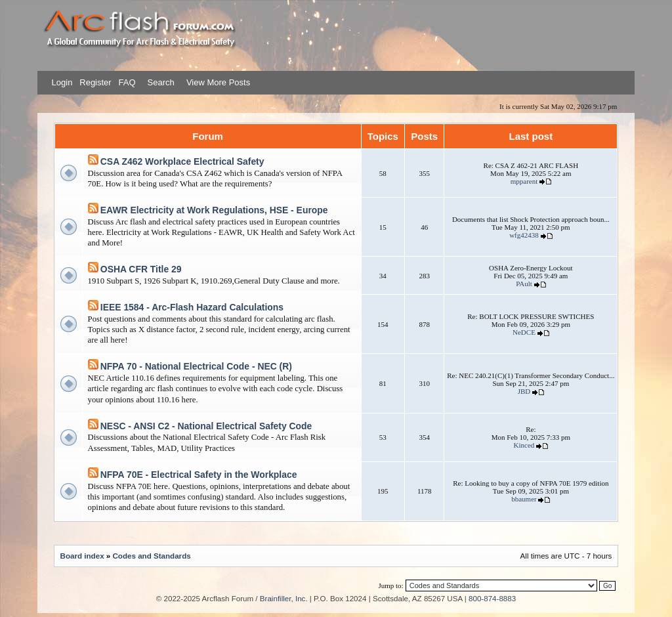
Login (62, 82)
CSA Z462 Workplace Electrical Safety (182, 161)
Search (160, 82)
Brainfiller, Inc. (284, 598)
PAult (524, 284)
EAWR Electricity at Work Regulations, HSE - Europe (214, 210)
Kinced (524, 445)
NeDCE (524, 332)
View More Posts (218, 82)
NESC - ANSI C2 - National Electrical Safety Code (206, 426)
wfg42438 (524, 235)
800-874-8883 (492, 598)
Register (94, 82)
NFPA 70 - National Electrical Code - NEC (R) (196, 366)
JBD (524, 391)
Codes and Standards (151, 556)
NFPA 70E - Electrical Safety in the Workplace (199, 475)
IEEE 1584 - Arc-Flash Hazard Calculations (192, 307)
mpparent (524, 181)
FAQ (126, 82)
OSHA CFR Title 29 (141, 269)
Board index (82, 556)
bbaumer (524, 499)
